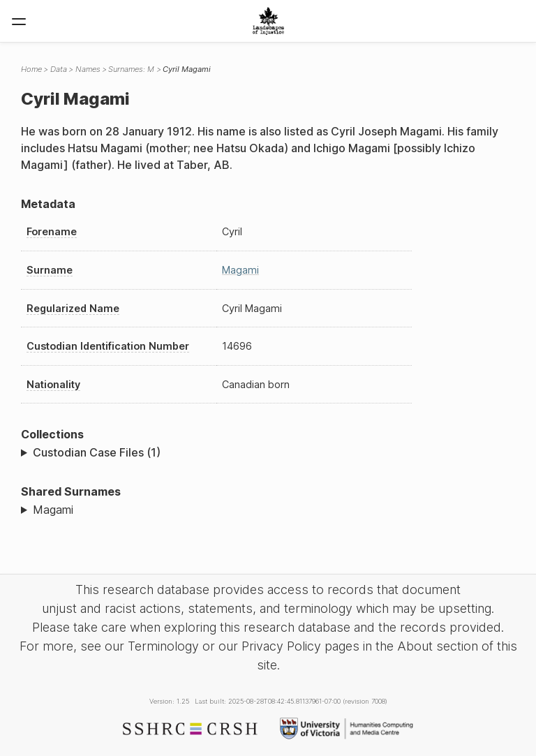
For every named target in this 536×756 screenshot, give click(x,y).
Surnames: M (131, 69)
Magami (240, 270)
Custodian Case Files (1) (97, 452)
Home (31, 69)
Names (88, 69)
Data (59, 69)
